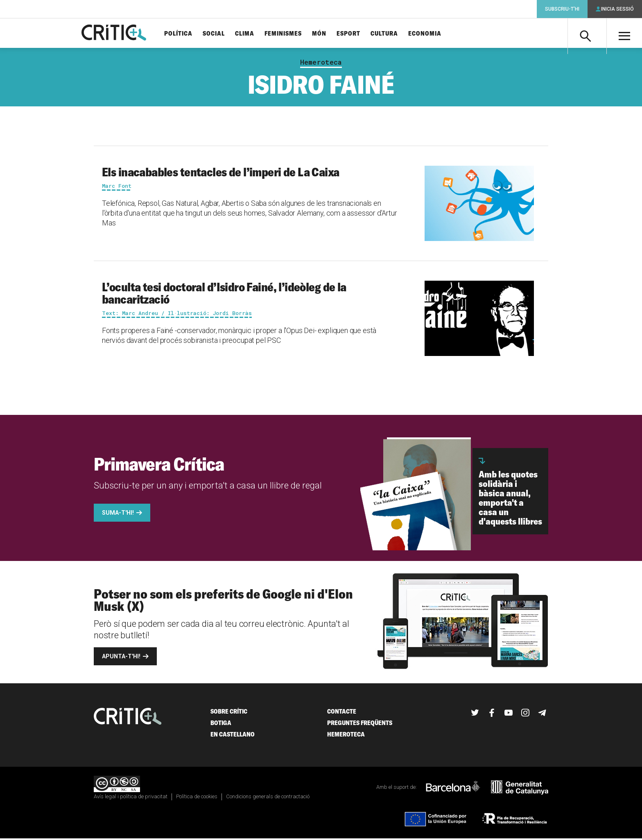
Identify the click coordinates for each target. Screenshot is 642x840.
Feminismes (289, 34)
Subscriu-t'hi (562, 9)
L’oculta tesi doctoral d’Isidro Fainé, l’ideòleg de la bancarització (224, 295)
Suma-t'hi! (118, 514)
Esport (355, 34)
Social (220, 34)
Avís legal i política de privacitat (131, 798)
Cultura (390, 34)
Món (325, 34)
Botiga (221, 724)
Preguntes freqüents (360, 724)
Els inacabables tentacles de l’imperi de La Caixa (221, 173)
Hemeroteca (321, 64)
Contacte (342, 713)
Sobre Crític (229, 713)
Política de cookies (197, 798)
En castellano (233, 736)
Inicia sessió (617, 9)
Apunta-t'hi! (121, 658)
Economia (431, 34)
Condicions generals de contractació (268, 798)
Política (184, 34)
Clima (251, 34)
